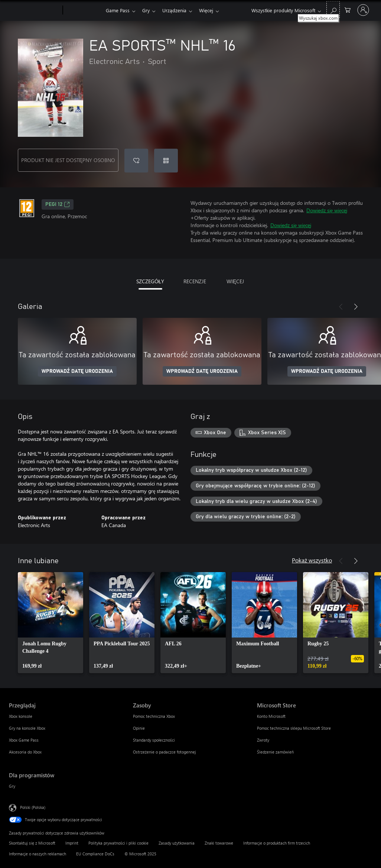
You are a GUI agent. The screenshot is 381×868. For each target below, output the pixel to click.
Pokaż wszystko (312, 560)
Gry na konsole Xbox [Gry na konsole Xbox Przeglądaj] (27, 728)
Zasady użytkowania (177, 843)
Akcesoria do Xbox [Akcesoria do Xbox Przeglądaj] (25, 752)
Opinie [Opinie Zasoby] (139, 728)
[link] (51, 623)
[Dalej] (356, 307)
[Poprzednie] (341, 307)
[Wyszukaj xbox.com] (333, 9)
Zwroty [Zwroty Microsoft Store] (263, 740)
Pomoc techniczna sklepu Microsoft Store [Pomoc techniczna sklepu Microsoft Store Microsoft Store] (294, 728)
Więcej (211, 10)
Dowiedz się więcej (327, 210)
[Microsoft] (34, 10)
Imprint (72, 843)
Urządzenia (177, 10)
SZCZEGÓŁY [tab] (150, 281)
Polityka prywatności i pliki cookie (118, 843)
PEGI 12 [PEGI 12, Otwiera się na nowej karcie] (58, 204)
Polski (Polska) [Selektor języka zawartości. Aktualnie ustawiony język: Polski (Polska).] (33, 807)
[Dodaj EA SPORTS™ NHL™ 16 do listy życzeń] (136, 161)
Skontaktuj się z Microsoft (32, 843)
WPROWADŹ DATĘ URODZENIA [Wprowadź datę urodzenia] (77, 371)
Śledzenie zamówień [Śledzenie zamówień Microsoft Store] (275, 752)
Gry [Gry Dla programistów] (12, 786)
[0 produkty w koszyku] (348, 9)
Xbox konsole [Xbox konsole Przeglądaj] (21, 716)
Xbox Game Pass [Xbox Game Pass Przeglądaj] (24, 740)
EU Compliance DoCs (95, 854)
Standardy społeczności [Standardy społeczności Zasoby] (154, 740)
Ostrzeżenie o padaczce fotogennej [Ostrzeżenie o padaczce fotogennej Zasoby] (165, 752)
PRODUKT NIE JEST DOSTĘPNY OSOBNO (68, 160)
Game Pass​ (118, 10)
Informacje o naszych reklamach (38, 854)
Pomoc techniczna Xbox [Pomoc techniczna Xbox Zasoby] (154, 716)
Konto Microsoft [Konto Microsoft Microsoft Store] (271, 716)
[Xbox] (83, 10)
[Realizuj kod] (166, 161)
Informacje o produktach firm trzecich (277, 843)
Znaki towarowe (219, 843)
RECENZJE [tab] (195, 281)
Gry (147, 10)
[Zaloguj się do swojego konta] (363, 10)
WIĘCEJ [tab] (235, 281)
